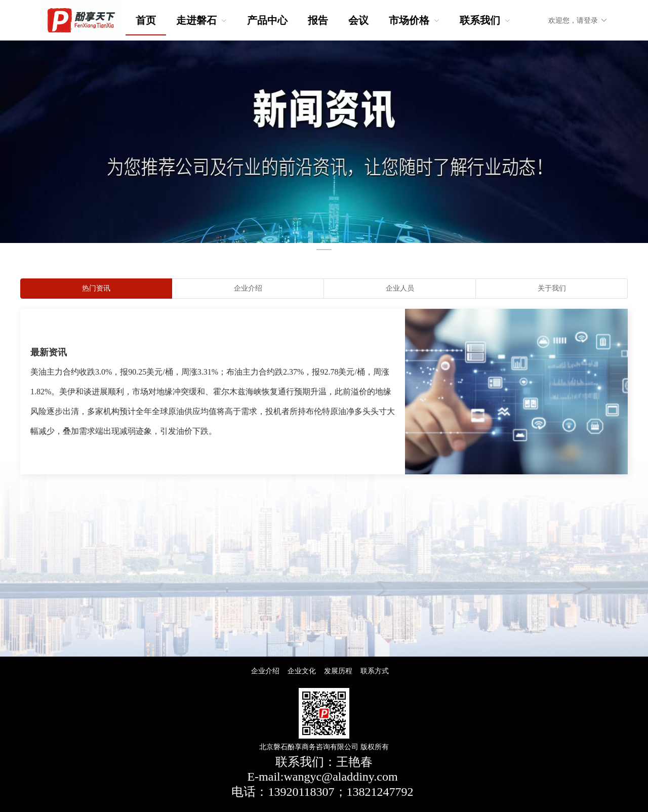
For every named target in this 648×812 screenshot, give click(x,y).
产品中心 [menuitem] (267, 20)
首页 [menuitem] (146, 20)
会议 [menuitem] (358, 20)
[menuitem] (201, 20)
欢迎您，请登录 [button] (578, 21)
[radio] (96, 289)
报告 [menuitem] (318, 20)
